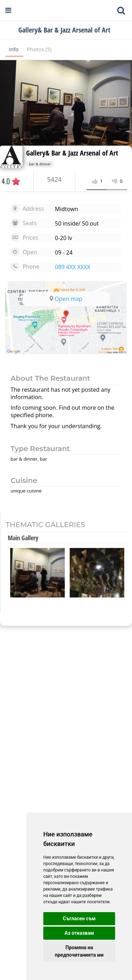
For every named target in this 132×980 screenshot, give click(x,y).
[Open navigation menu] (8, 10)
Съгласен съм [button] (79, 918)
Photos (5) (39, 49)
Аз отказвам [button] (79, 933)
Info (14, 49)
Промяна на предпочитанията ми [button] (79, 951)
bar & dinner (40, 164)
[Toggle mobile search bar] (121, 11)
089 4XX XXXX (73, 267)
